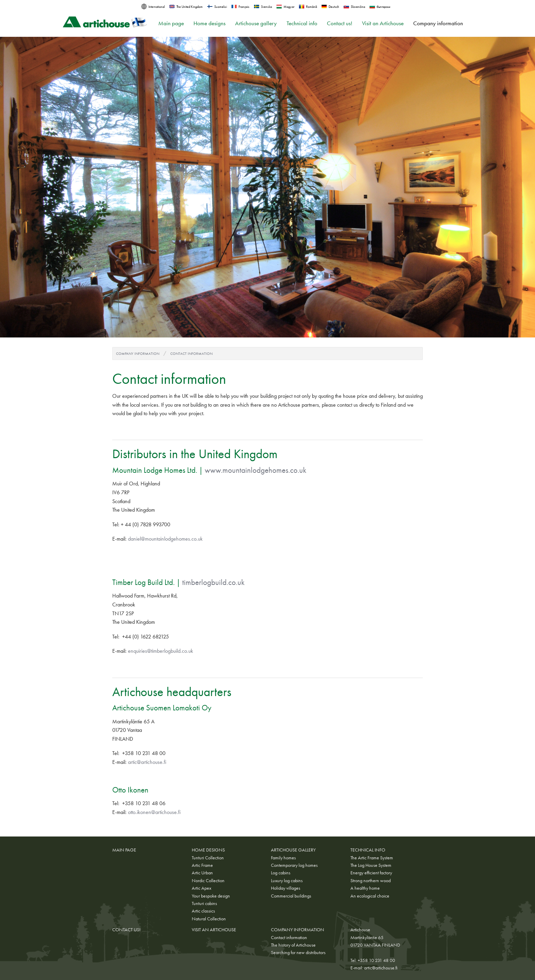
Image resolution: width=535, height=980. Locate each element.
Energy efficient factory (371, 873)
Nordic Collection (208, 880)
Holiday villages (286, 888)
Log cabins (281, 873)
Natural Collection (209, 919)
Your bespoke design (211, 896)
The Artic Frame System (372, 858)
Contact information (191, 353)
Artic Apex (201, 888)
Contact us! (340, 23)
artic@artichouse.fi (147, 762)
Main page (171, 23)
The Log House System (371, 865)
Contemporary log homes (294, 865)
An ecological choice (370, 896)
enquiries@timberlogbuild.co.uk (161, 651)
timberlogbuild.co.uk (213, 582)
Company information (438, 23)
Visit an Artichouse (383, 23)
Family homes (283, 858)
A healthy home (365, 888)
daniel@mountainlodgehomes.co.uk (165, 539)
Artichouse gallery (256, 23)
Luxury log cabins (287, 880)
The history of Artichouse (293, 945)
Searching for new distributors (298, 952)
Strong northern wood (371, 880)
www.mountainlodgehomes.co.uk (256, 470)
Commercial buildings (291, 896)
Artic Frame (202, 865)
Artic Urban (202, 873)
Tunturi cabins (204, 903)
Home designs (209, 23)
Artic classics (203, 911)
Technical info (302, 23)
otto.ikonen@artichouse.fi (154, 812)
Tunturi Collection (208, 858)
